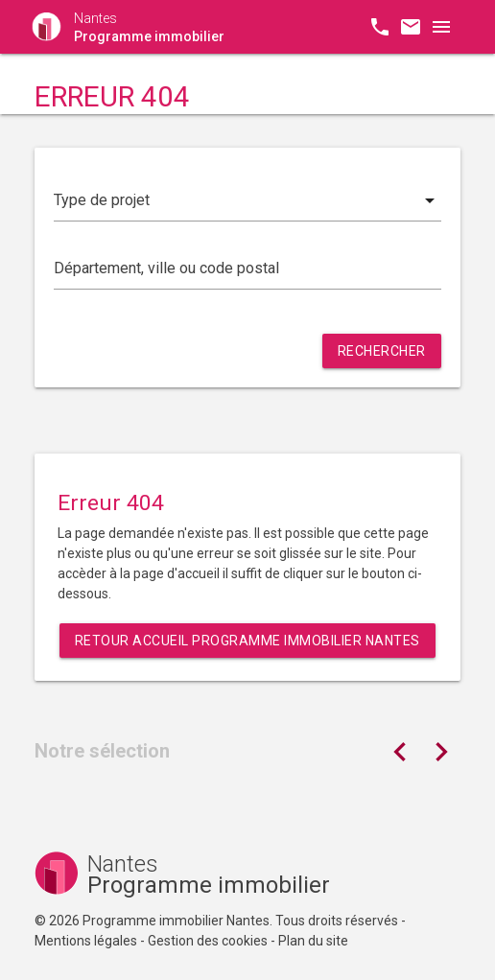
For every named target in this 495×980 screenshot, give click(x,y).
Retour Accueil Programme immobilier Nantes (247, 641)
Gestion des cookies (208, 941)
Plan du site (313, 941)
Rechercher (382, 351)
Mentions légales (86, 941)
